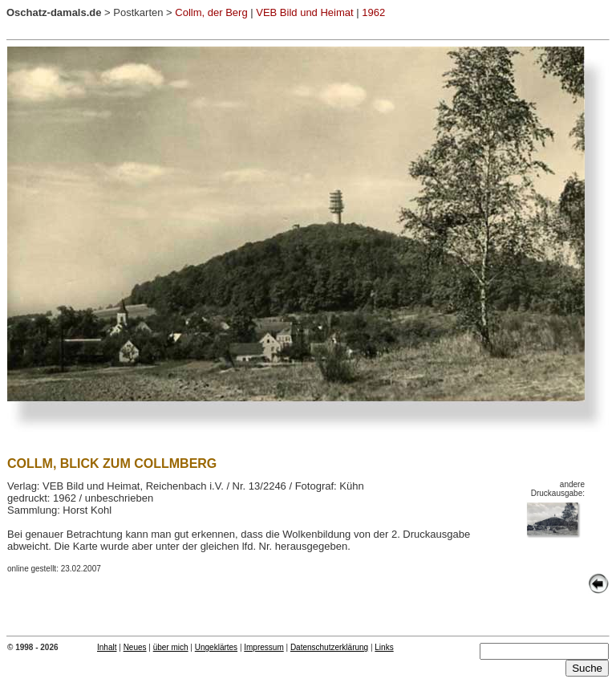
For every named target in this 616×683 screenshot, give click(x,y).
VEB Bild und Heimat (304, 12)
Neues (135, 647)
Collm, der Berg (211, 12)
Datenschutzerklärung (329, 647)
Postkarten (138, 12)
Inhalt (107, 647)
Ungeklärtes (216, 647)
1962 (373, 12)
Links (384, 647)
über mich (171, 647)
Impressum (263, 647)
